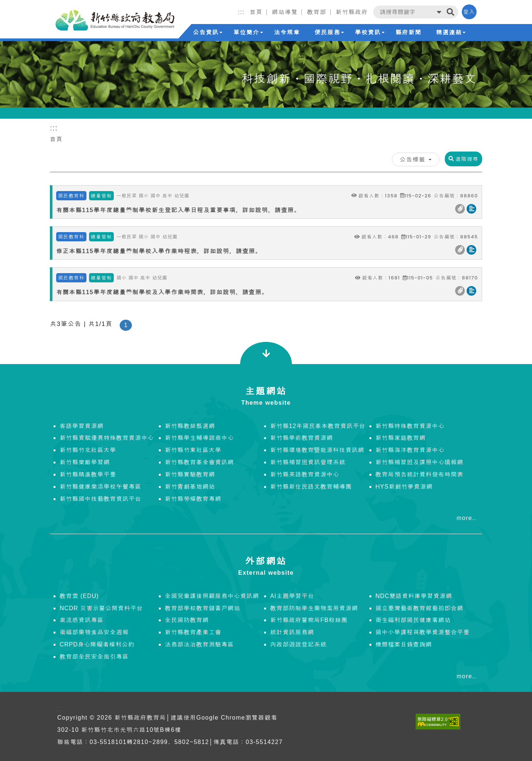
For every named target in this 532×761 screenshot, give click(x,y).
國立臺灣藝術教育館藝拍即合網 (419, 608)
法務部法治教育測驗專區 (199, 644)
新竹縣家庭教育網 (400, 438)
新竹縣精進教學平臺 (88, 474)
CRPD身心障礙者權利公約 (97, 644)
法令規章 (287, 32)
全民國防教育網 (187, 620)
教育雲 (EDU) (79, 596)
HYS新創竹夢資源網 (404, 487)
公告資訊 (208, 32)
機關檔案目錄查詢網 (404, 644)
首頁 (56, 139)
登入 (469, 12)
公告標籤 (416, 159)
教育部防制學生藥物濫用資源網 (314, 608)
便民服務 (329, 32)
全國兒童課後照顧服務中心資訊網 (212, 596)
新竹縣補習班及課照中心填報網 (419, 462)
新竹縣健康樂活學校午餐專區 (100, 487)
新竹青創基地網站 (190, 487)
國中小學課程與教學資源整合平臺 (422, 632)
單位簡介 (248, 32)
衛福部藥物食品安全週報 (94, 632)
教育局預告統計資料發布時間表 (419, 474)
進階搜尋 (463, 159)
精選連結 (451, 32)
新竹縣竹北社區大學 (88, 450)
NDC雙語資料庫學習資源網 (414, 596)
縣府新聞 (409, 32)
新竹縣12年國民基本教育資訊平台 (318, 426)
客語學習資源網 (81, 426)
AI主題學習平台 (292, 596)
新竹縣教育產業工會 (193, 632)
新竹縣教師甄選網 (190, 426)
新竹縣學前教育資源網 (301, 438)
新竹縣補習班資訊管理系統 (308, 462)
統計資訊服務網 (292, 632)
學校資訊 (370, 32)
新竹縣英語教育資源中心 (305, 474)
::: (241, 12)
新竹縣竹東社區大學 (193, 450)
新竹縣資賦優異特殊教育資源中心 (107, 438)
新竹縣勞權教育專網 (193, 499)
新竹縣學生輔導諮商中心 (199, 438)
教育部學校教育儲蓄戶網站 (202, 608)
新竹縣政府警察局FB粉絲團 (309, 620)
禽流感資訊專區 (81, 620)
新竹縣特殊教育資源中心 (410, 426)
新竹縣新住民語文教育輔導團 (311, 487)
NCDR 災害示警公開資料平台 (101, 608)
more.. (467, 518)
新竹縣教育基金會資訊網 (199, 462)
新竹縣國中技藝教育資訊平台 (100, 499)
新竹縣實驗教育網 (190, 474)
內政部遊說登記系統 (298, 644)
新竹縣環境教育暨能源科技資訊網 (317, 450)
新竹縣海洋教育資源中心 (410, 450)
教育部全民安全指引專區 (94, 657)
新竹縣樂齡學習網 (85, 462)
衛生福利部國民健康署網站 (413, 620)
